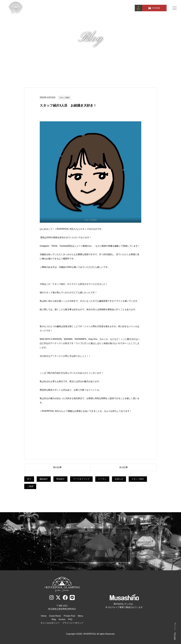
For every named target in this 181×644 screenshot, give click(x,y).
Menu (80, 616)
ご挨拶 (30, 486)
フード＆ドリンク (81, 479)
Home (44, 616)
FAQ (70, 619)
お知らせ (119, 479)
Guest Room (55, 616)
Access (62, 619)
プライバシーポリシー (73, 623)
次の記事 (123, 467)
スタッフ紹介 (65, 98)
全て (29, 479)
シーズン (102, 479)
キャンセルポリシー (50, 623)
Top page (175, 636)
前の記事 (57, 467)
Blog (54, 619)
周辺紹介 (60, 479)
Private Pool (69, 616)
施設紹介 (44, 479)
